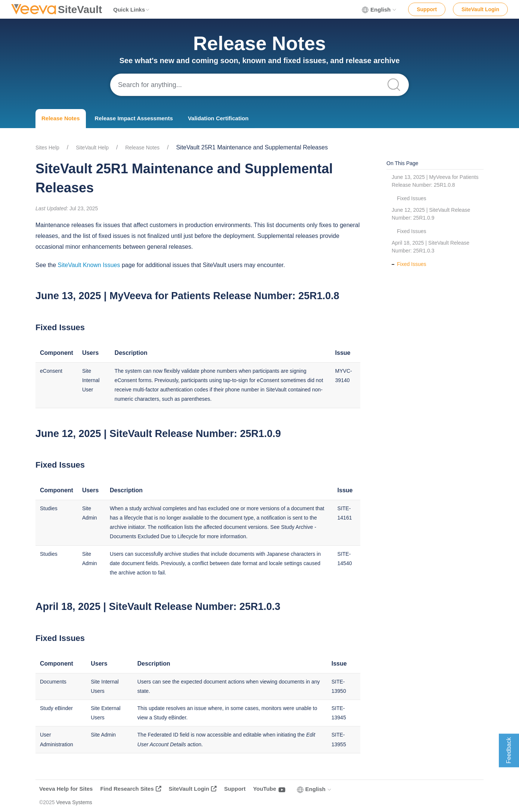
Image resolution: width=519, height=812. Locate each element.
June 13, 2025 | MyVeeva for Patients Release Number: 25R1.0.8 (435, 181)
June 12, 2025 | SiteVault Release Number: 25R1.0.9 (431, 214)
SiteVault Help (92, 148)
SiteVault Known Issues (89, 265)
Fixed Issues (412, 198)
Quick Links (132, 10)
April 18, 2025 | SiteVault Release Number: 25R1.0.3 (431, 247)
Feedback (509, 750)
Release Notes (61, 118)
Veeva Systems (74, 802)
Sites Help (47, 148)
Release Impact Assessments (134, 118)
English (379, 10)
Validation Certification (218, 118)
